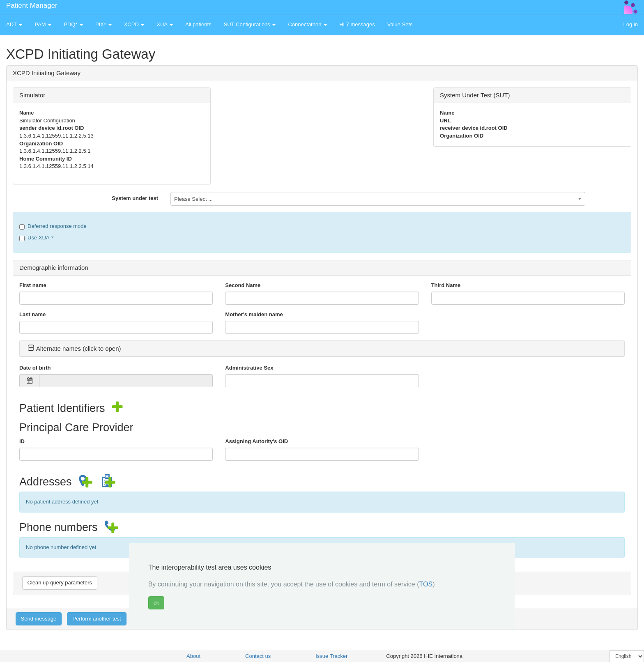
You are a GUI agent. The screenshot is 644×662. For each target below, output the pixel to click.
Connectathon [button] (307, 24)
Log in (631, 24)
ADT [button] (14, 24)
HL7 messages (357, 24)
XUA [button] (165, 24)
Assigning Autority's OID (256, 441)
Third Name (446, 285)
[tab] (322, 349)
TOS (426, 584)
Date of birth (35, 368)
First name (33, 285)
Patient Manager (32, 6)
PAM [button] (43, 24)
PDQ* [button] (73, 24)
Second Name (243, 285)
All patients (198, 24)
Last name (32, 314)
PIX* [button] (103, 24)
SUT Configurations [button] (250, 24)
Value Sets (400, 24)
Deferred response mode (53, 226)
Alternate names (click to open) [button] (74, 348)
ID (22, 441)
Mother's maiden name (254, 314)
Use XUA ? (37, 238)
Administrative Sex (249, 368)
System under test (135, 198)
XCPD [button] (134, 24)
